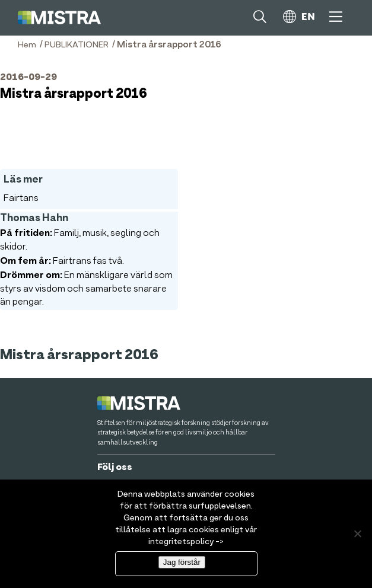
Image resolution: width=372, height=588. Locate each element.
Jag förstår (182, 562)
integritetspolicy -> (186, 542)
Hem (27, 45)
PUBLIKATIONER (77, 45)
